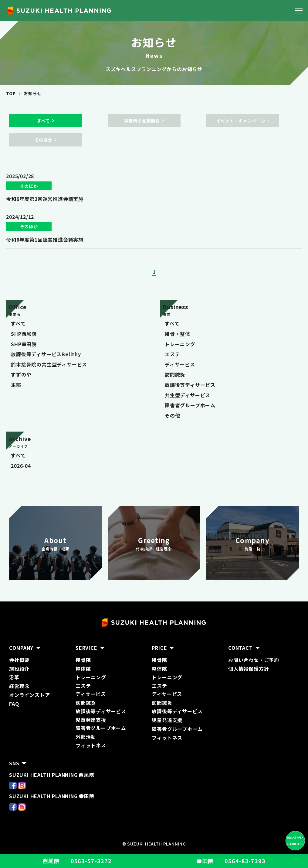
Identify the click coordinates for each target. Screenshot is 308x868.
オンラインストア (29, 695)
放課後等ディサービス (190, 385)
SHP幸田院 (24, 344)
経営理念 (19, 686)
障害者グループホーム (190, 405)
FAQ (14, 704)
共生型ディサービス (188, 395)
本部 (16, 385)
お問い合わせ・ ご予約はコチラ (295, 841)
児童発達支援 (167, 720)
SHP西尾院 (24, 334)
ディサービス (180, 364)
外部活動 (86, 737)
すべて (18, 323)
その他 (172, 415)
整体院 (83, 669)
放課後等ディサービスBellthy (46, 354)
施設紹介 (19, 669)
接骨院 (83, 660)
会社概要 (19, 660)
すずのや (21, 374)
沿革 (14, 677)
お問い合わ (241, 660)
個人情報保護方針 (249, 669)
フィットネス (91, 745)
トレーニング (180, 344)
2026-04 (21, 466)
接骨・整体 (178, 334)
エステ (172, 354)
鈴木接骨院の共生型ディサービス (49, 364)
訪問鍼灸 (175, 374)
